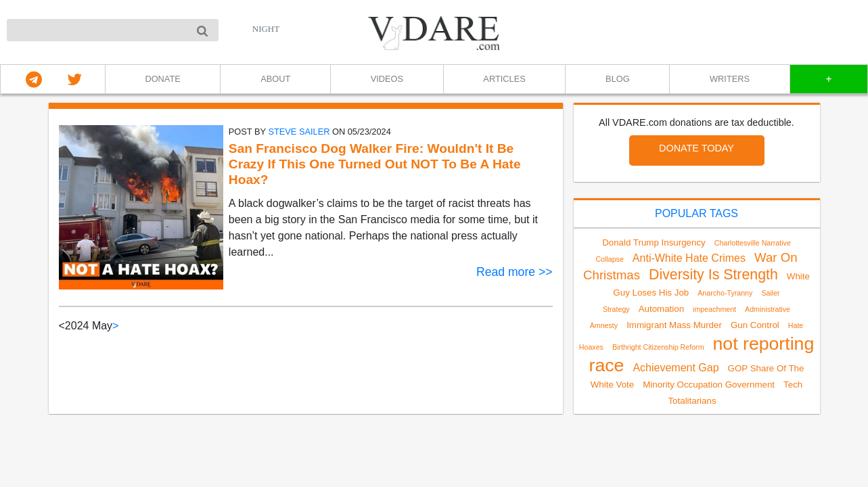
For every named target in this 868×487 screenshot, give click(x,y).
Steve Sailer (299, 132)
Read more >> (514, 272)
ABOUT (275, 79)
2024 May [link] (89, 326)
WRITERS (730, 79)
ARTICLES (504, 79)
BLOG (618, 79)
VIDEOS (387, 79)
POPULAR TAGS (696, 213)
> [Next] (115, 326)
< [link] (62, 326)
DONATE (162, 79)
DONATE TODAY (696, 148)
